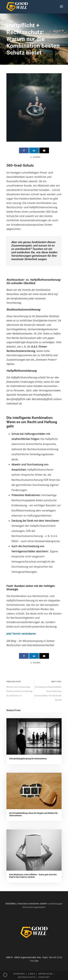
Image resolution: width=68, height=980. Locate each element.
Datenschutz (27, 977)
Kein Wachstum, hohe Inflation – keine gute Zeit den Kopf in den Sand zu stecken (33, 876)
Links (32, 974)
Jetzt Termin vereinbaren (21, 634)
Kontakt (44, 977)
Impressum (45, 974)
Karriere (19, 974)
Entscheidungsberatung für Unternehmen (28, 759)
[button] (5, 975)
